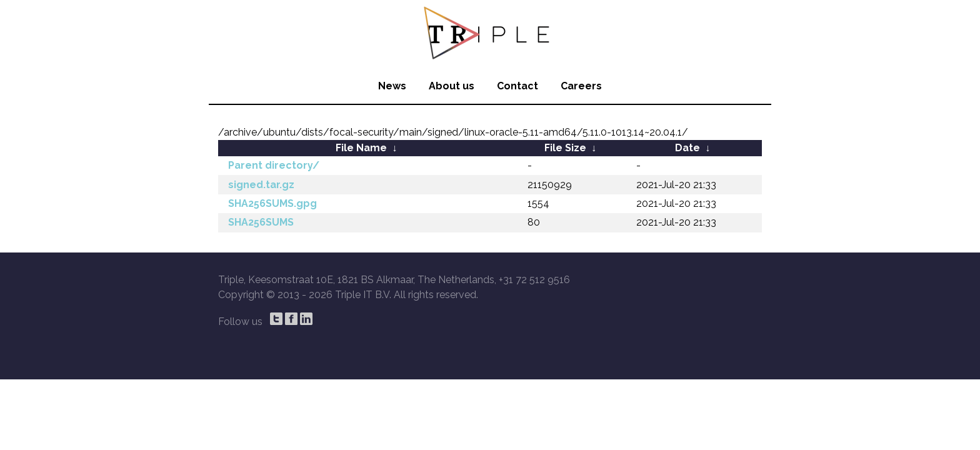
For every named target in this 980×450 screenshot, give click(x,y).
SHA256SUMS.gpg (272, 203)
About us (452, 86)
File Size (565, 148)
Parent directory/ (274, 165)
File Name (361, 148)
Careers (581, 86)
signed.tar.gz (261, 185)
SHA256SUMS (261, 222)
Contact (517, 86)
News (392, 86)
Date (687, 148)
